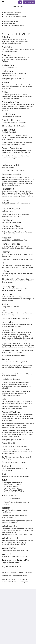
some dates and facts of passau (14, 25)
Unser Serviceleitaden (11, 14)
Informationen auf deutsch (13, 13)
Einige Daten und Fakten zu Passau (15, 16)
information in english (11, 21)
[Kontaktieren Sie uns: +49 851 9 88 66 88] (20, 2)
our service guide (9, 23)
